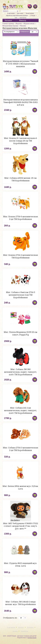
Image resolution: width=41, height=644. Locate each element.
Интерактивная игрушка (10, 26)
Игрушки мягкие (29, 24)
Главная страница (8, 24)
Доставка (20, 13)
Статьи (33, 15)
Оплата (15, 631)
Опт (16, 18)
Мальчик (23, 26)
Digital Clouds (32, 637)
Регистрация (24, 2)
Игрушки (19, 24)
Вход (15, 2)
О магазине (11, 13)
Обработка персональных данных (17, 15)
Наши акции (30, 13)
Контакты (23, 18)
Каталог (21, 627)
